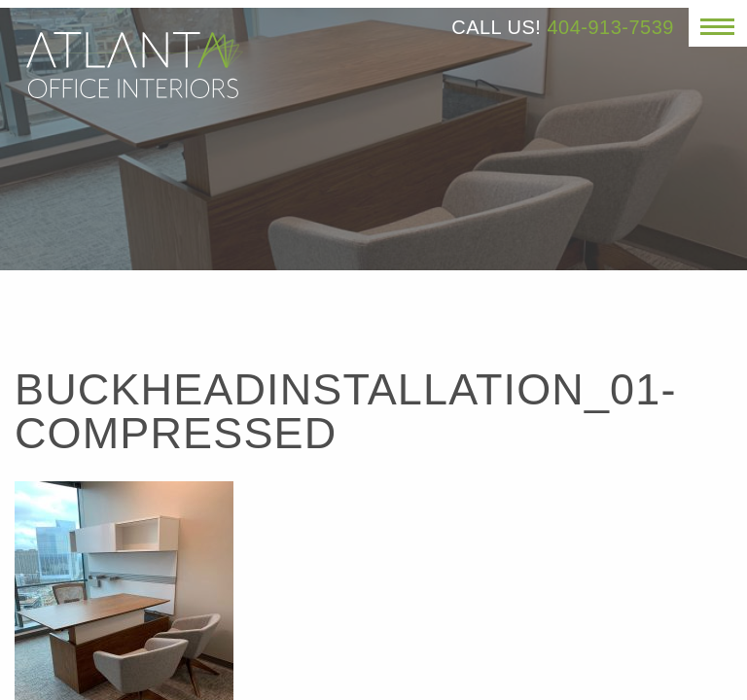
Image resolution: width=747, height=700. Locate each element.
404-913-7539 (610, 27)
